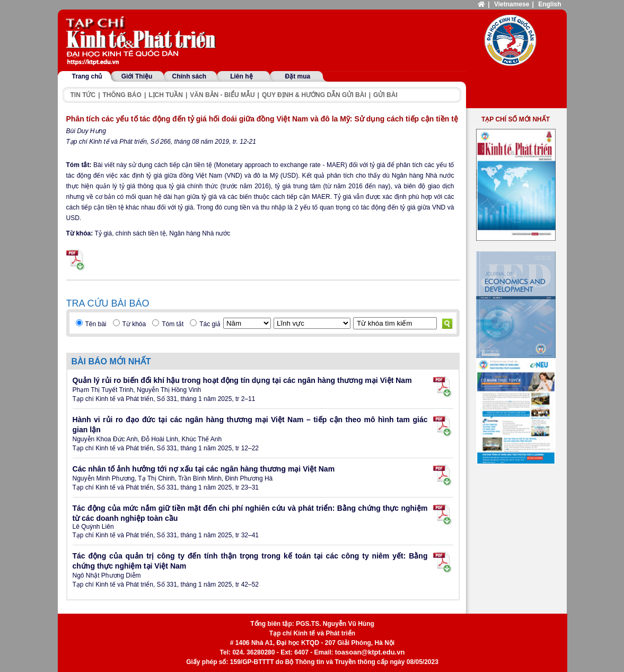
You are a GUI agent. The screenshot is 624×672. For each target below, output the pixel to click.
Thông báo (122, 95)
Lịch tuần (166, 95)
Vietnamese (512, 4)
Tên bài (96, 324)
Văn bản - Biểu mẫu (222, 95)
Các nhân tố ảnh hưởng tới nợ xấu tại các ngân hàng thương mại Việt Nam (204, 469)
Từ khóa (134, 324)
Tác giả (210, 324)
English (550, 4)
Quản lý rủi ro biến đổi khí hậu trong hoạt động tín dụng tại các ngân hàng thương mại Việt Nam (242, 380)
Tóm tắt (173, 324)
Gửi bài (385, 95)
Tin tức (83, 95)
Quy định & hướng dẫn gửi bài (314, 95)
